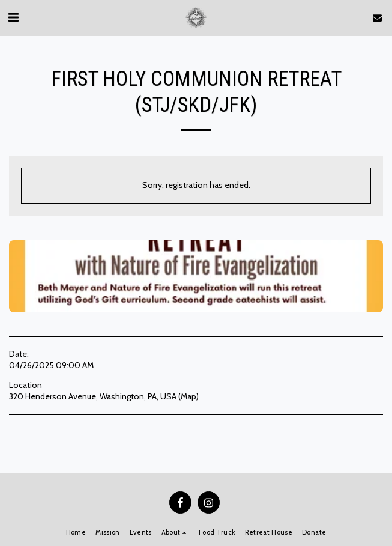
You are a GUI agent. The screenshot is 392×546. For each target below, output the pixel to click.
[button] (13, 17)
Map (188, 396)
